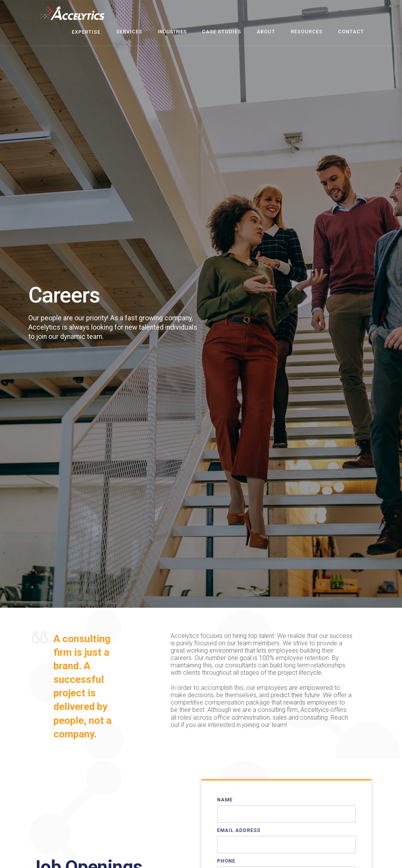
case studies (222, 32)
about (266, 32)
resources (307, 32)
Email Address (239, 830)
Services (129, 32)
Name (225, 800)
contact (351, 32)
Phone (226, 861)
